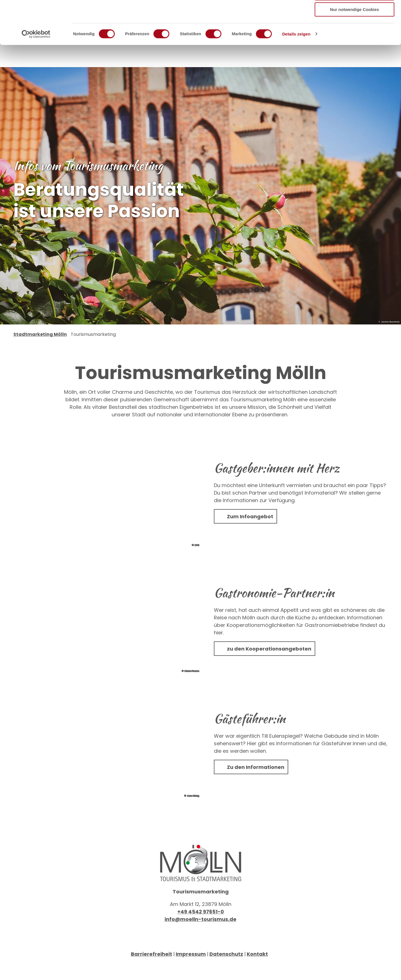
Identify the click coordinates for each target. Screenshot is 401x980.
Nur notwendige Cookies (354, 46)
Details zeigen (296, 71)
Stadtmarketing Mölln (40, 349)
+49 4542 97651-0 (201, 926)
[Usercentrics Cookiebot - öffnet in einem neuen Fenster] (36, 71)
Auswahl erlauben (354, 30)
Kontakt (257, 969)
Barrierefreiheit (151, 969)
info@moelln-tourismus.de (200, 934)
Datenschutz (226, 969)
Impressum (191, 969)
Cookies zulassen (354, 14)
